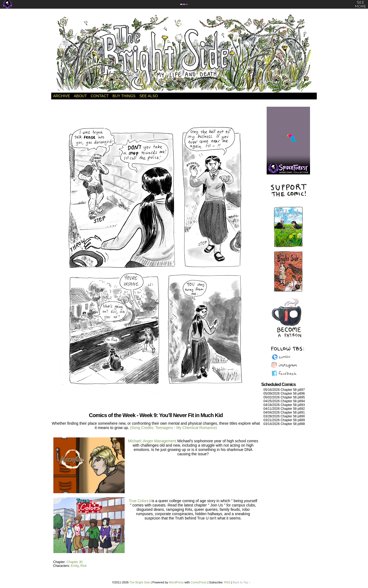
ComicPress (198, 582)
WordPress (176, 582)
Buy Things (124, 96)
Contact (100, 96)
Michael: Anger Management (152, 441)
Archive (62, 96)
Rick (83, 566)
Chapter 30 (74, 562)
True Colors (139, 501)
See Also (149, 96)
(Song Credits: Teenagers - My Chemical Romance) (173, 428)
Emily (75, 566)
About (80, 96)
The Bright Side (184, 53)
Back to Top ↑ (241, 582)
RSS (227, 582)
